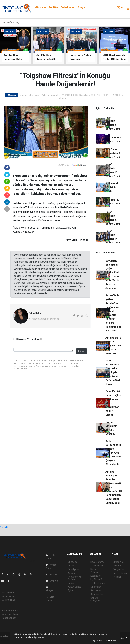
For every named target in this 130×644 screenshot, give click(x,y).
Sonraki (4, 527)
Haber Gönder (9, 618)
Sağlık (71, 583)
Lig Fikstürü (96, 579)
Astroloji (117, 577)
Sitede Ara (118, 562)
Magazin (19, 22)
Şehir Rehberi (97, 594)
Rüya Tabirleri (120, 573)
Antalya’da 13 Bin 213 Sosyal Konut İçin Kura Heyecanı (113, 346)
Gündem (40, 7)
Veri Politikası (9, 600)
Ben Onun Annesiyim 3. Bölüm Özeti (113, 153)
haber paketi (7, 640)
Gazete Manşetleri (96, 599)
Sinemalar (96, 587)
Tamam (111, 641)
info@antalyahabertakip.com (44, 319)
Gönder (82, 351)
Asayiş (81, 7)
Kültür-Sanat (74, 587)
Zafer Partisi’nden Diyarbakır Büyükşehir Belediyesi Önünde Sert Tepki (113, 372)
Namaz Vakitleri (94, 571)
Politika (53, 7)
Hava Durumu (97, 562)
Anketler (117, 566)
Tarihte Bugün (98, 583)
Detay (97, 641)
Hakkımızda (8, 592)
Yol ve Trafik (97, 566)
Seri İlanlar (96, 590)
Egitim (71, 590)
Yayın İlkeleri (8, 596)
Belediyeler (68, 7)
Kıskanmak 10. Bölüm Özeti (112, 187)
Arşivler (52, 581)
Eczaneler (95, 576)
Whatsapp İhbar (10, 614)
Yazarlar (52, 575)
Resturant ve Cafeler (75, 578)
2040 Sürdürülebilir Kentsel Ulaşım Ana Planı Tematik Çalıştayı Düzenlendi (113, 453)
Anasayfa (8, 22)
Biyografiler (119, 569)
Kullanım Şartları (10, 611)
